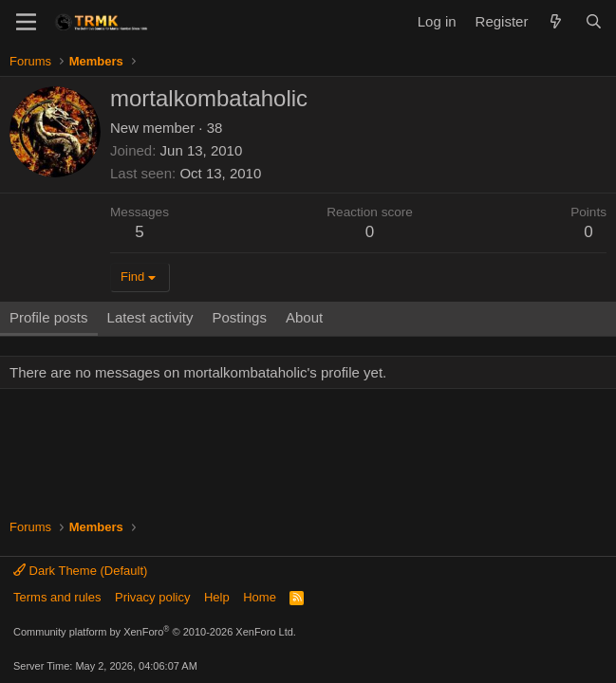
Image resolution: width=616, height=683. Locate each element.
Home (260, 597)
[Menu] (26, 22)
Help (217, 597)
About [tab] (304, 317)
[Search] (594, 21)
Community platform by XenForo (155, 632)
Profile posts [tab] (49, 317)
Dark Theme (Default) (80, 571)
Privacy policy (152, 597)
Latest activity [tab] (150, 317)
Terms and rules (57, 597)
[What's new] (556, 21)
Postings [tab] (239, 317)
